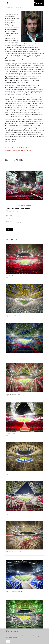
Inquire (9, 229)
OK (8, 641)
